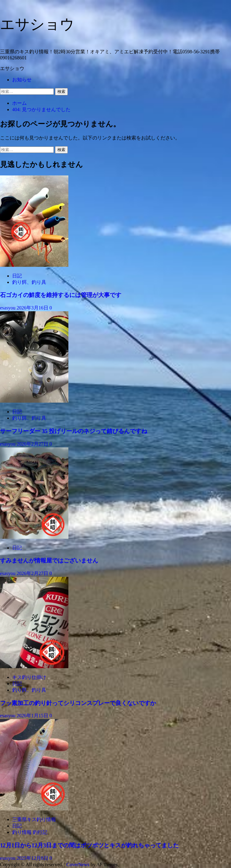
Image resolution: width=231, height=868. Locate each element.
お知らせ (22, 80)
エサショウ (37, 24)
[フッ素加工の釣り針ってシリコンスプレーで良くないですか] (34, 667)
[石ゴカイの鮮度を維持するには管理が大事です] (34, 265)
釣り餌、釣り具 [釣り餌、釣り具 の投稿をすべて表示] (29, 282)
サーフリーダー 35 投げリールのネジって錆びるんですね (74, 431)
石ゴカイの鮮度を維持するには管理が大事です (61, 295)
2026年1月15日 (33, 716)
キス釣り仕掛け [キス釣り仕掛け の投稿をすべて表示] (29, 677)
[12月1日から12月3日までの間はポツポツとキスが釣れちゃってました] (34, 809)
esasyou (8, 308)
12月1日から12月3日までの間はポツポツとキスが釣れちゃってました (89, 845)
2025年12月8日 (33, 858)
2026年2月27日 (33, 444)
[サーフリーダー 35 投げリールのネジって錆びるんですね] (34, 401)
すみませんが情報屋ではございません (49, 561)
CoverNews (78, 864)
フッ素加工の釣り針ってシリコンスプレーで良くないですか (78, 703)
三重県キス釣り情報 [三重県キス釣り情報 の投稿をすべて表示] (34, 819)
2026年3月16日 (33, 308)
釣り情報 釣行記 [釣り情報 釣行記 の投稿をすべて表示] (30, 832)
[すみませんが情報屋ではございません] (34, 537)
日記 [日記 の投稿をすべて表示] (17, 276)
